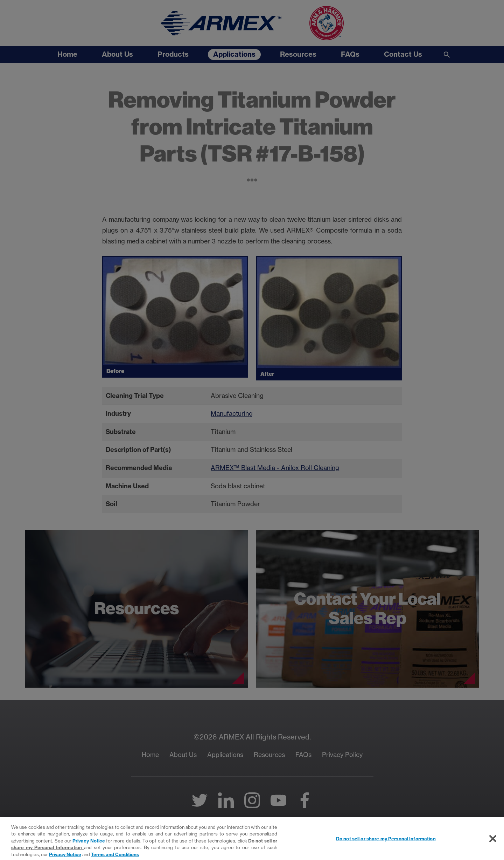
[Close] (493, 843)
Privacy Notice (89, 845)
